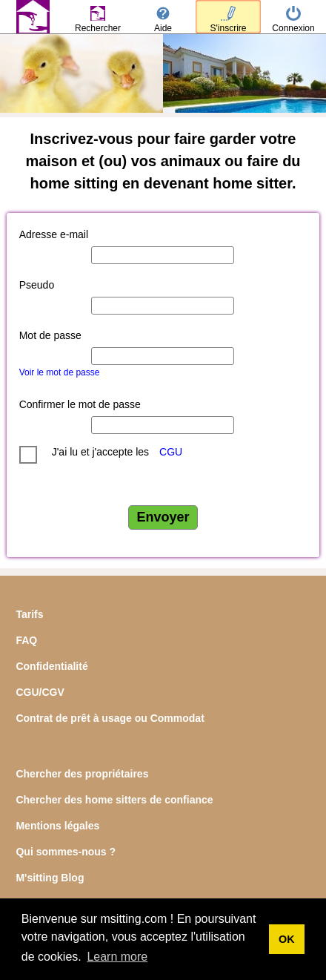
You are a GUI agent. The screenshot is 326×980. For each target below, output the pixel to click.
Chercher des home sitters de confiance (114, 800)
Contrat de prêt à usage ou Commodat (110, 718)
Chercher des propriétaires (82, 774)
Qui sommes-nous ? (66, 852)
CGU (171, 452)
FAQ (26, 640)
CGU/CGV (40, 692)
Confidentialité (51, 666)
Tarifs (29, 614)
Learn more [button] (117, 957)
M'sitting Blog (50, 878)
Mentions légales (57, 826)
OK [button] (287, 939)
